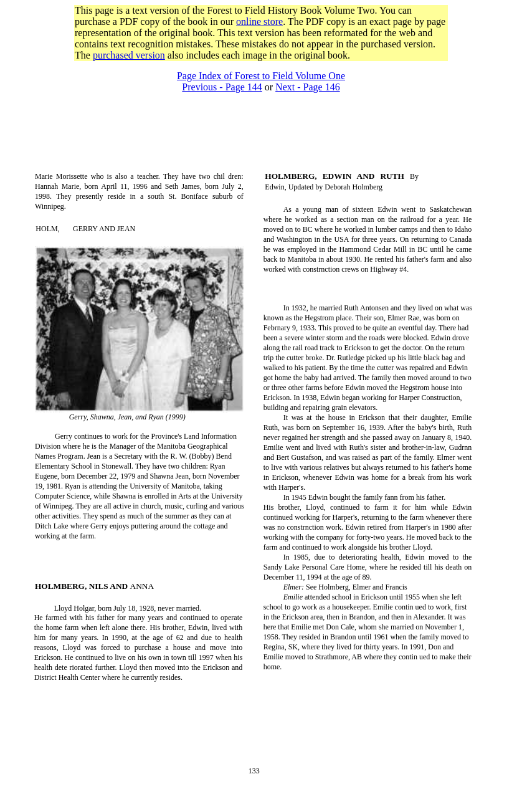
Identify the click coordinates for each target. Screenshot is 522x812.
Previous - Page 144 (222, 87)
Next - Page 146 (308, 87)
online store (259, 21)
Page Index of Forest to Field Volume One (261, 76)
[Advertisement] (261, 66)
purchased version (129, 55)
